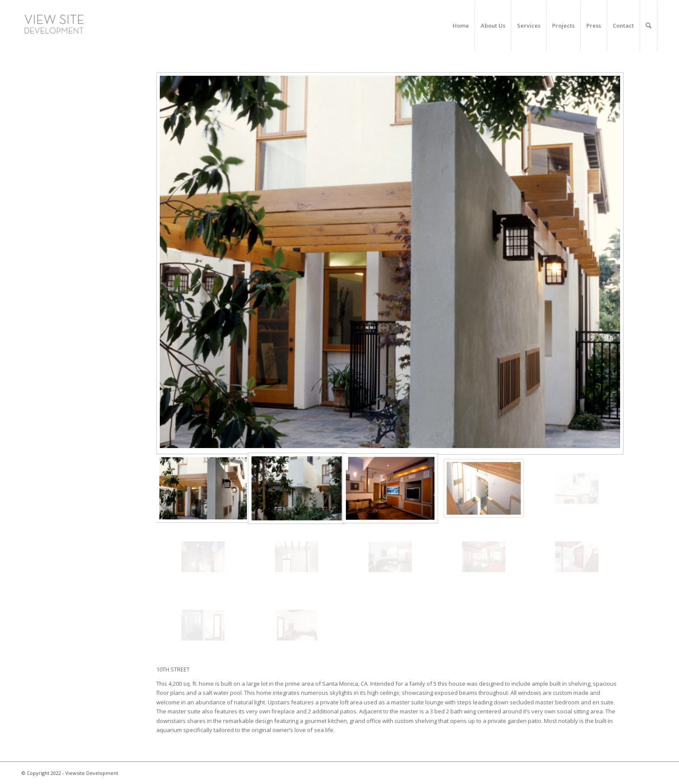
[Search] (649, 26)
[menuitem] (461, 26)
